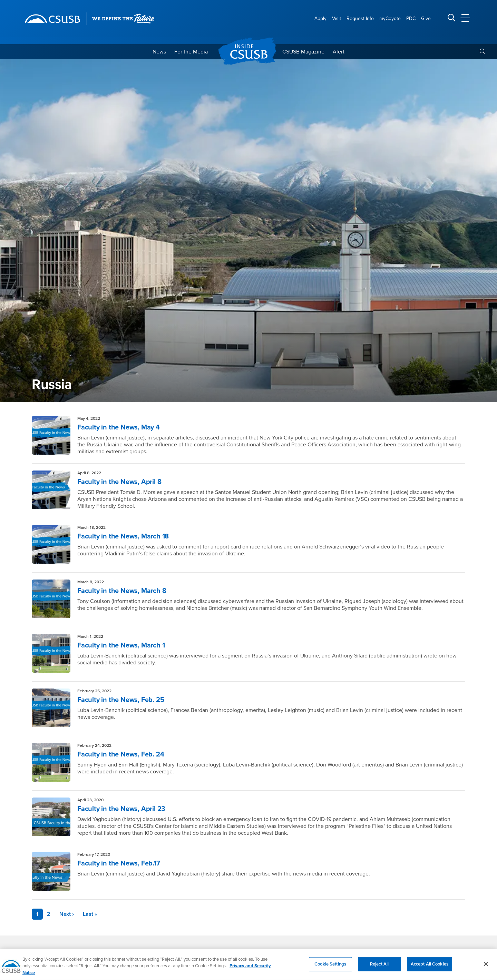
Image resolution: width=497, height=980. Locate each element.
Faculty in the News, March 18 (123, 536)
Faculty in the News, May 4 (119, 427)
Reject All (379, 970)
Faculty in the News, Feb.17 (119, 863)
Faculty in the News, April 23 (121, 809)
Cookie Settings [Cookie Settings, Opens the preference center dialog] (330, 970)
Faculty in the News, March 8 (122, 591)
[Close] (486, 970)
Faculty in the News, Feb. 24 (121, 754)
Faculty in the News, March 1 (121, 645)
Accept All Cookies (430, 970)
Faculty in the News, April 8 (119, 482)
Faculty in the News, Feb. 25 (121, 700)
